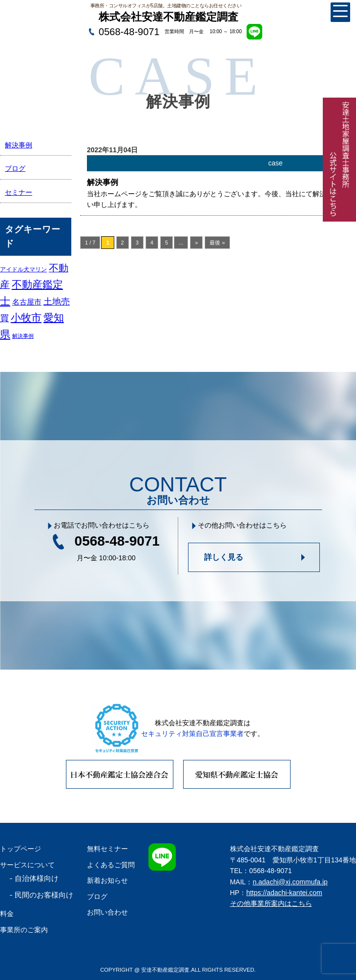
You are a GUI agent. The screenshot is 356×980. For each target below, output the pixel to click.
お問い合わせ (107, 912)
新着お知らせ (107, 880)
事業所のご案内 (24, 930)
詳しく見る (224, 557)
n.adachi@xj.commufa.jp (290, 882)
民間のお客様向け (44, 895)
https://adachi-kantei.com (284, 893)
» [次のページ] (196, 243)
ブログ (15, 168)
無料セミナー (107, 849)
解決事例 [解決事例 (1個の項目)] (23, 336)
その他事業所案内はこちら (271, 903)
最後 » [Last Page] (217, 243)
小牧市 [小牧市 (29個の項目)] (26, 318)
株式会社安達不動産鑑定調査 (168, 17)
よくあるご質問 (111, 865)
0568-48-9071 (129, 32)
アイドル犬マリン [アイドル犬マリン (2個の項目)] (23, 269)
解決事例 (19, 145)
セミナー (19, 192)
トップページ (21, 849)
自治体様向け (37, 878)
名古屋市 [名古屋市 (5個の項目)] (27, 302)
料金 (7, 914)
